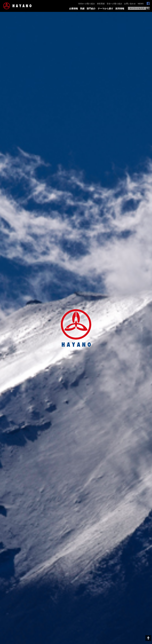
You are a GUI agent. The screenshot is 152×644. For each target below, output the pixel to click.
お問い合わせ (130, 4)
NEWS (141, 4)
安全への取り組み (114, 4)
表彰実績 (101, 4)
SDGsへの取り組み (87, 4)
